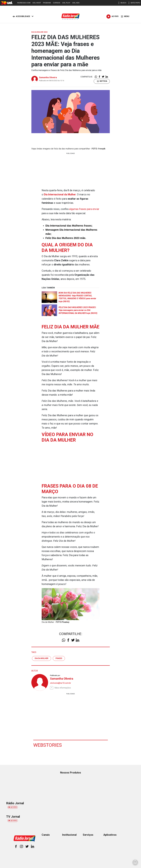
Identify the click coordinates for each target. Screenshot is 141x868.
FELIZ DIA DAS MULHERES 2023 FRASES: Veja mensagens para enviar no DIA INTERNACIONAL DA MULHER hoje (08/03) (78, 310)
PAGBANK (47, 3)
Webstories (48, 745)
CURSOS (57, 3)
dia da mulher (42, 658)
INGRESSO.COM (24, 3)
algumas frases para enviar (84, 209)
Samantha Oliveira (48, 77)
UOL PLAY (66, 3)
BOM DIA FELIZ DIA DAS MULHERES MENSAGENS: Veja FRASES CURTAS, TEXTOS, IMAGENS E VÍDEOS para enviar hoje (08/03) (77, 297)
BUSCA (122, 3)
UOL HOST (37, 3)
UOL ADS (76, 3)
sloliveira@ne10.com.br (60, 683)
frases (59, 658)
